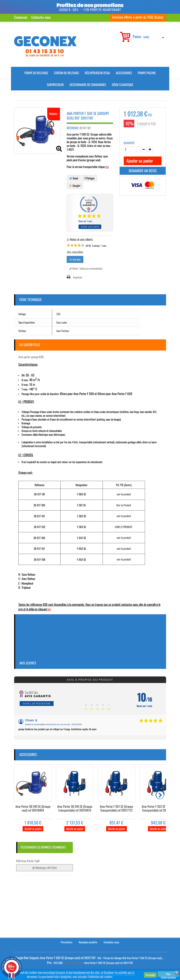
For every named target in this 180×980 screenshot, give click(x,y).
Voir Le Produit (124, 505)
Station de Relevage (66, 73)
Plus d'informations (168, 975)
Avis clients (28, 663)
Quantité (129, 143)
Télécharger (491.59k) (44, 868)
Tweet (74, 178)
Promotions (67, 942)
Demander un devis (143, 171)
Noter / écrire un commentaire (86, 268)
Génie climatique (122, 85)
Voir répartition (75, 252)
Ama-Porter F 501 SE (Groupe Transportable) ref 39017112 (116, 808)
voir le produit (124, 494)
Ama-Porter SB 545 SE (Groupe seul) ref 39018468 (33, 808)
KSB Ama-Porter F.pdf (28, 861)
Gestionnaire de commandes (88, 85)
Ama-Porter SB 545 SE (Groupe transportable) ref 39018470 (75, 808)
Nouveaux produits (88, 942)
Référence (73, 128)
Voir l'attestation (37, 704)
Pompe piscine (147, 73)
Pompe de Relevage (36, 73)
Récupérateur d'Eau (97, 73)
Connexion (21, 17)
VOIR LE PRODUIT (123, 527)
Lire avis (75, 259)
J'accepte (150, 975)
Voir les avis (90, 227)
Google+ (75, 186)
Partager (89, 178)
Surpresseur (55, 85)
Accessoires (124, 73)
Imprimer (78, 277)
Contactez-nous (41, 17)
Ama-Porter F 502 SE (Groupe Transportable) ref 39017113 (158, 808)
